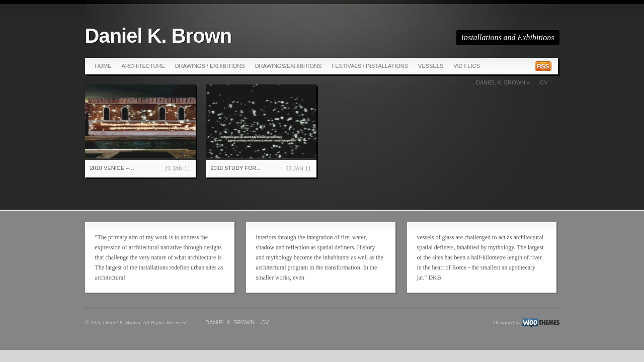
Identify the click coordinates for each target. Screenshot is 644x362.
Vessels (431, 66)
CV (544, 82)
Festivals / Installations (370, 66)
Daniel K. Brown (158, 36)
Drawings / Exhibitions (210, 66)
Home (103, 66)
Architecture (143, 66)
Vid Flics (467, 66)
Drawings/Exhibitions (289, 66)
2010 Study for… (236, 168)
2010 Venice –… (112, 168)
